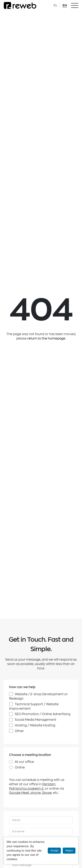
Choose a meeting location (30, 755)
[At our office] (11, 762)
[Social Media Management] (11, 720)
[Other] (11, 731)
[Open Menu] (75, 5)
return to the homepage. (47, 339)
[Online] (11, 767)
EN (65, 5)
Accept (54, 851)
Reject (69, 851)
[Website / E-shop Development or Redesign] (11, 694)
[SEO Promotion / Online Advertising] (11, 714)
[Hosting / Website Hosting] (11, 725)
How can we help (22, 687)
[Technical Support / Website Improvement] (11, 704)
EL (55, 5)
